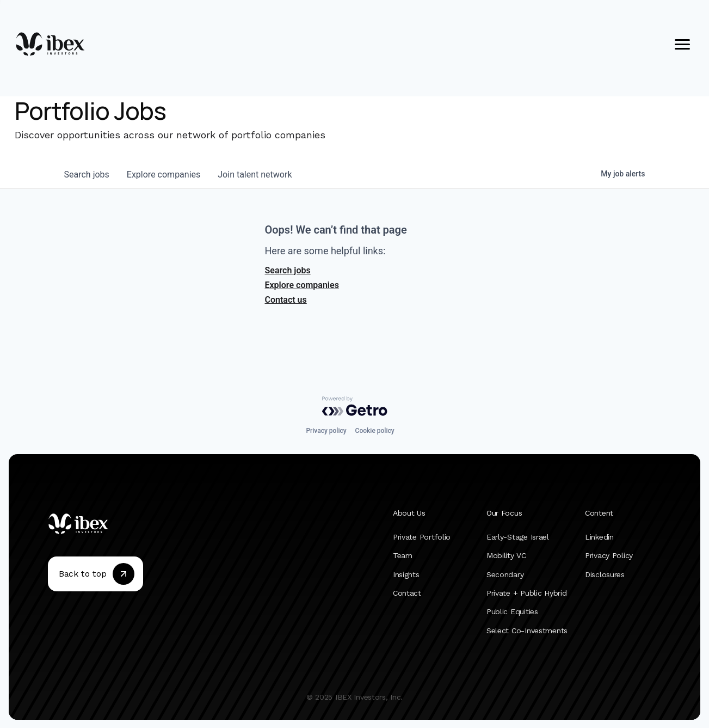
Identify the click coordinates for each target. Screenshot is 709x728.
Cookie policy (375, 431)
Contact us (286, 300)
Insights (406, 574)
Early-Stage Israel (518, 537)
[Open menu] (682, 44)
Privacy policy (326, 431)
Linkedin (599, 537)
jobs (87, 175)
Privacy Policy (609, 555)
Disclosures (605, 574)
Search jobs (288, 270)
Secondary (505, 574)
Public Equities (512, 611)
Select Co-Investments (527, 630)
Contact (407, 593)
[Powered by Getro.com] (355, 406)
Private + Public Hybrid (527, 593)
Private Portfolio (422, 537)
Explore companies (302, 285)
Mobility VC (506, 555)
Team (403, 555)
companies (164, 175)
